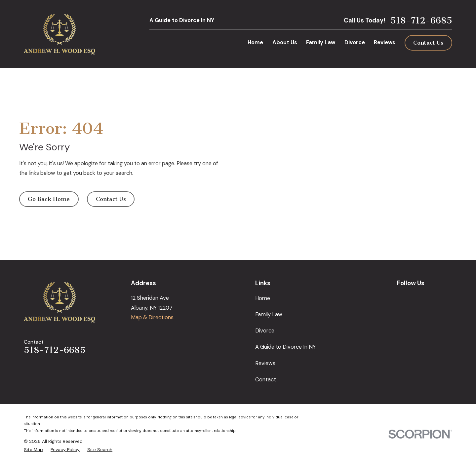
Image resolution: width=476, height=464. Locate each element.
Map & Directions (152, 317)
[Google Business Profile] (401, 297)
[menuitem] (33, 450)
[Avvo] (448, 297)
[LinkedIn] (433, 297)
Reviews (265, 363)
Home (263, 298)
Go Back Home (49, 199)
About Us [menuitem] (285, 42)
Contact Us (428, 43)
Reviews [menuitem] (385, 42)
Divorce (265, 331)
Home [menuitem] (255, 42)
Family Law (269, 314)
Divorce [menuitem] (355, 42)
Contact (266, 380)
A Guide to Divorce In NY (182, 20)
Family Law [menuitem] (321, 42)
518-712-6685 (421, 21)
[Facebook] (417, 297)
